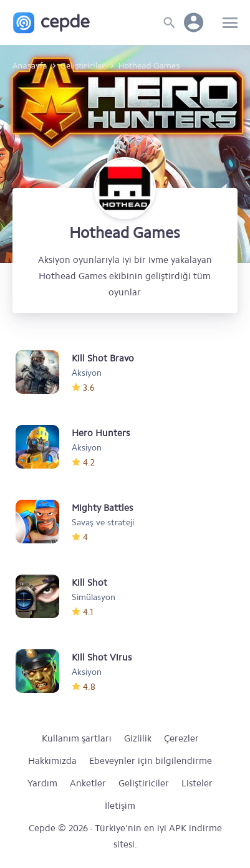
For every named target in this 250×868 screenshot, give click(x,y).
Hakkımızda (52, 761)
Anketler (88, 783)
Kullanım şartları (77, 738)
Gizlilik (138, 738)
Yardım (42, 783)
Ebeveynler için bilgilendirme (151, 761)
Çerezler (181, 738)
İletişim (120, 806)
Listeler (197, 783)
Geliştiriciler (144, 783)
